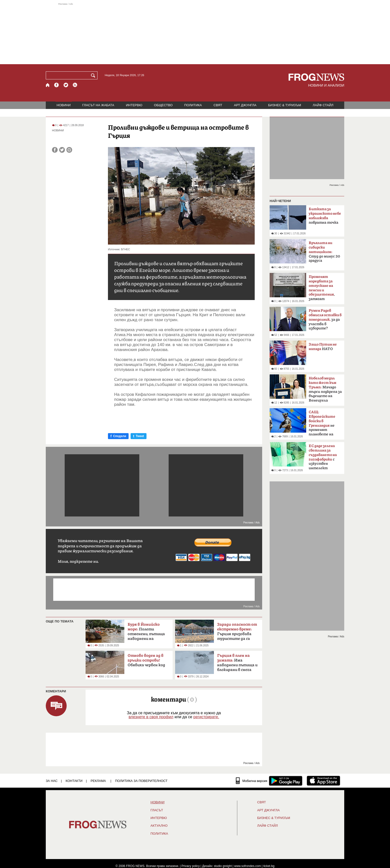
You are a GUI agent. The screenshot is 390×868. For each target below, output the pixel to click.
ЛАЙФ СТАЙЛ (323, 105)
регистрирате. (206, 717)
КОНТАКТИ (74, 781)
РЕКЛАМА (98, 781)
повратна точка (325, 216)
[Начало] (48, 85)
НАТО (323, 347)
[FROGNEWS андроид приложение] (286, 781)
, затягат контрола (322, 289)
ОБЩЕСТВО (163, 105)
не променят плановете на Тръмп (322, 425)
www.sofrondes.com (248, 866)
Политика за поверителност (141, 781)
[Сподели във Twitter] (62, 150)
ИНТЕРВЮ (134, 105)
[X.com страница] (66, 85)
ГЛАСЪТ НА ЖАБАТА (98, 105)
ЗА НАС (52, 781)
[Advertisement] (195, 33)
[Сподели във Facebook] (55, 150)
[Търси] (94, 75)
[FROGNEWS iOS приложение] (323, 781)
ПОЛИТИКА (193, 105)
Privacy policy (191, 866)
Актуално (159, 826)
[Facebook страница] (57, 85)
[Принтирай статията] (69, 150)
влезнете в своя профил (151, 717)
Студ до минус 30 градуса (324, 252)
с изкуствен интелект (323, 457)
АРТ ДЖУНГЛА (245, 105)
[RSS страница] (75, 85)
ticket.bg (269, 866)
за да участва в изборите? (325, 319)
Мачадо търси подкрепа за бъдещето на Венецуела (325, 389)
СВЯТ (218, 105)
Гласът (157, 810)
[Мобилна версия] (252, 781)
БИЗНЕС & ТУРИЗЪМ (285, 105)
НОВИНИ (64, 105)
